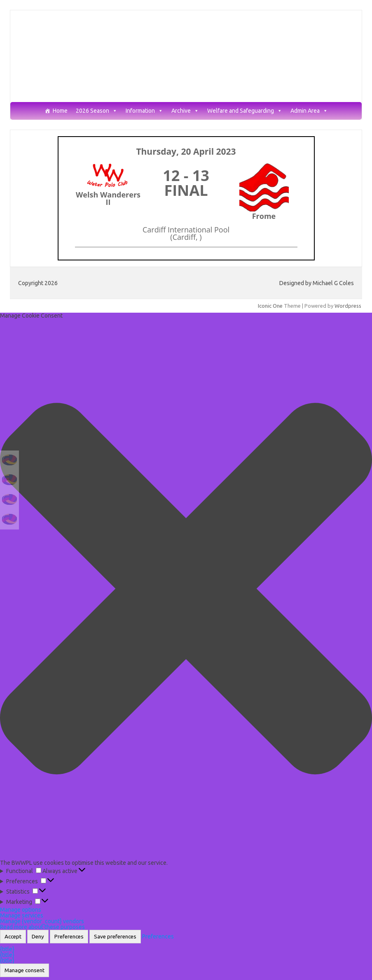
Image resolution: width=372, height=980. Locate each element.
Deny (38, 937)
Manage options (21, 910)
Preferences (69, 937)
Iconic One (270, 306)
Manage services (22, 915)
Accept (13, 937)
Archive (185, 111)
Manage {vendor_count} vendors (42, 921)
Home (60, 111)
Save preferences (115, 937)
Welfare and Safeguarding (245, 111)
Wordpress (348, 306)
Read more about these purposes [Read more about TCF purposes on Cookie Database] (42, 927)
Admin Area (309, 111)
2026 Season (97, 111)
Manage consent (25, 970)
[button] (186, 589)
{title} (7, 949)
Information (144, 111)
